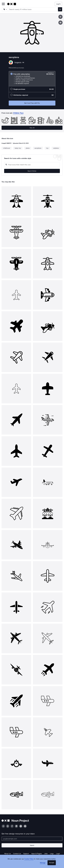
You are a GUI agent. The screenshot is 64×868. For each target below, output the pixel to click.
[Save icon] (60, 17)
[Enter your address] (32, 839)
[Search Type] (5, 9)
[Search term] (33, 9)
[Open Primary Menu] (3, 4)
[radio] (32, 79)
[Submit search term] (60, 9)
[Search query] (32, 165)
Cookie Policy (29, 859)
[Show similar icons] (60, 23)
